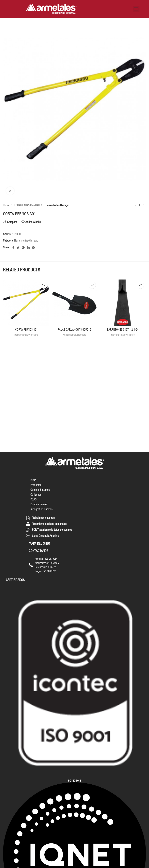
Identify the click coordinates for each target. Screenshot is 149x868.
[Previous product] (136, 205)
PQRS (34, 499)
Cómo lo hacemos (40, 490)
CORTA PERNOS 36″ (26, 330)
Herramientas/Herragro (57, 205)
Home (6, 205)
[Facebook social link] (13, 248)
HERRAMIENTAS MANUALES (28, 205)
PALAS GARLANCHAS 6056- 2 (74, 330)
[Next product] (144, 205)
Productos (36, 485)
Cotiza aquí (36, 495)
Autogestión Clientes (41, 509)
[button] (136, 9)
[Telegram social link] (33, 248)
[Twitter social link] (18, 248)
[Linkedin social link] (28, 248)
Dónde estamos (39, 504)
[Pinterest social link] (23, 248)
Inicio (33, 480)
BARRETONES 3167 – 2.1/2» (123, 330)
